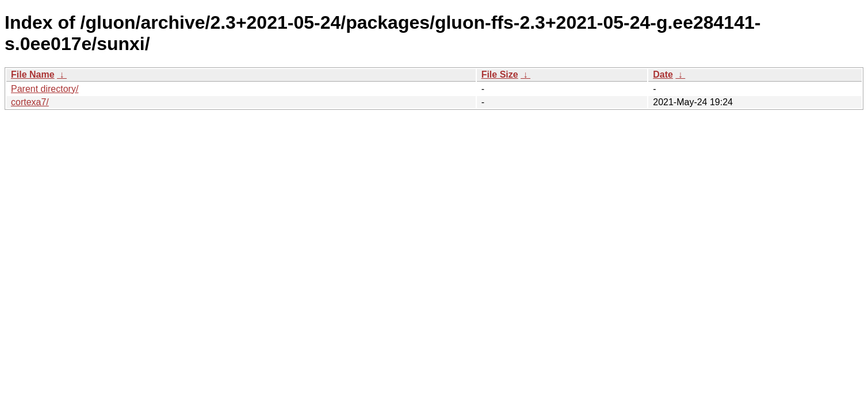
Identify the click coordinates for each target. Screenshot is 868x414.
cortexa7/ (30, 102)
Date (663, 74)
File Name (33, 74)
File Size (500, 74)
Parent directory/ (45, 89)
